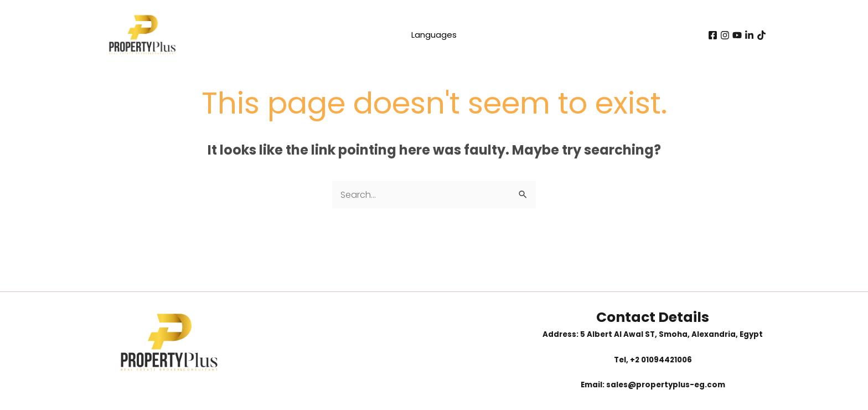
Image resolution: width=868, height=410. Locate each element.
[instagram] (725, 35)
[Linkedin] (749, 35)
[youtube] (737, 35)
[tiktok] (761, 35)
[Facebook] (713, 35)
